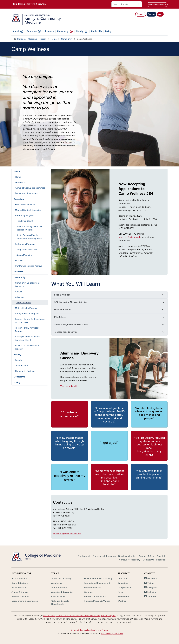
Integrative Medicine (27, 250)
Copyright (161, 556)
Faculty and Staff (25, 221)
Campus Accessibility (130, 560)
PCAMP (19, 260)
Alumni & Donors (20, 592)
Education (32, 31)
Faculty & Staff (19, 588)
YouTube (152, 596)
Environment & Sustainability (98, 579)
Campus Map (124, 588)
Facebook (152, 579)
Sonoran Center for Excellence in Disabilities (30, 321)
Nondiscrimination (127, 556)
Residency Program (25, 216)
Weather (122, 601)
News (120, 592)
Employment (84, 556)
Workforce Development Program (27, 347)
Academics (57, 583)
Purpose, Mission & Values (97, 601)
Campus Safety (146, 556)
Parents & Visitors (20, 596)
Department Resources (26, 193)
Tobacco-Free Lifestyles (66, 332)
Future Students (19, 579)
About (16, 31)
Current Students (20, 583)
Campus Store (58, 596)
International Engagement (97, 583)
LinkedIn (152, 592)
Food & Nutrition (62, 295)
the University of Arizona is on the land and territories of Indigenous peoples (79, 616)
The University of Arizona (112, 634)
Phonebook (123, 596)
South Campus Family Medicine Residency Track (29, 237)
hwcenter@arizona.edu (130, 237)
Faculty (80, 31)
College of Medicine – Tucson (32, 39)
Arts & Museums (59, 588)
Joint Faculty (21, 366)
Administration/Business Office (30, 188)
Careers (151, 14)
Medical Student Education (28, 210)
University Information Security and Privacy (89, 630)
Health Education (63, 310)
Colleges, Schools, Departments (60, 603)
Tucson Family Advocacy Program (27, 330)
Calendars (123, 583)
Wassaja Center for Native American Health (28, 338)
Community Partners (25, 371)
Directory (141, 14)
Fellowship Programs (25, 244)
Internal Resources (156, 5)
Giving (108, 31)
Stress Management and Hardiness (71, 325)
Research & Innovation (95, 596)
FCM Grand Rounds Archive (29, 266)
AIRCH (18, 292)
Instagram (152, 588)
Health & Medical (93, 588)
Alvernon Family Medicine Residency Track (29, 228)
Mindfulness (60, 317)
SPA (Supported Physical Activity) (70, 302)
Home (54, 39)
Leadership (20, 182)
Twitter (151, 583)
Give (160, 14)
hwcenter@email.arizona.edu (67, 534)
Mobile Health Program (26, 308)
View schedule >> (69, 386)
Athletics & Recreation (62, 592)
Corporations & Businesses (25, 601)
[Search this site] (124, 4)
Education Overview (25, 205)
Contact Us (96, 31)
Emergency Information (104, 556)
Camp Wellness (23, 303)
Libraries (88, 592)
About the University (61, 579)
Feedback (161, 560)
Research (49, 31)
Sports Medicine (24, 255)
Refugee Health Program (27, 314)
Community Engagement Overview (27, 285)
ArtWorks (20, 297)
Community (63, 31)
